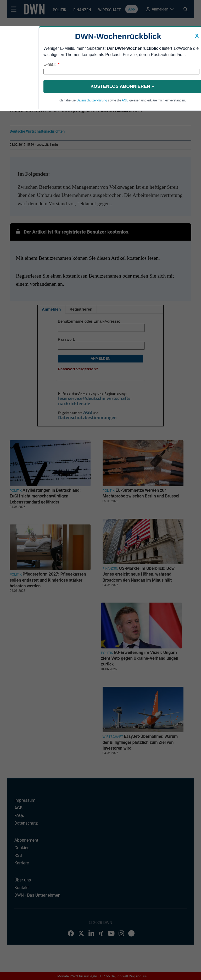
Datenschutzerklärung (92, 100)
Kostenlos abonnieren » (122, 86)
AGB (125, 100)
